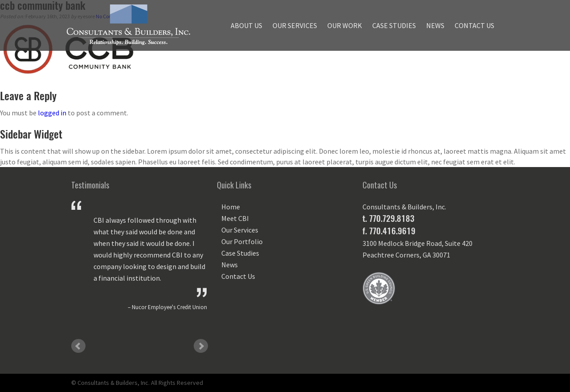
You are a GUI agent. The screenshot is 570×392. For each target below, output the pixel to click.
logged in (52, 113)
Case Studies (394, 25)
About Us (246, 25)
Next (201, 346)
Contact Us (474, 25)
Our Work (345, 25)
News (435, 25)
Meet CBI (235, 218)
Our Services (295, 25)
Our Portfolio (242, 241)
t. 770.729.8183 (388, 218)
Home (231, 207)
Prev (78, 346)
